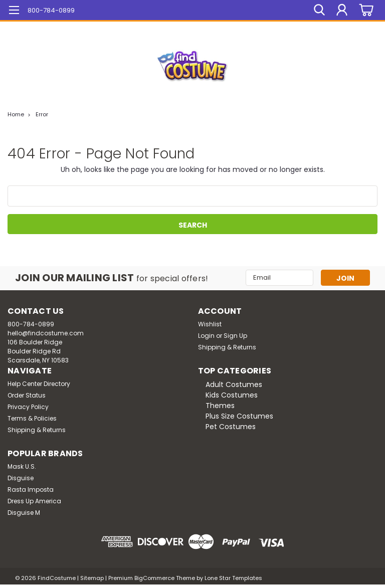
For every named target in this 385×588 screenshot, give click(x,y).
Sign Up (235, 336)
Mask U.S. (22, 466)
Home (16, 114)
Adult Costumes (234, 384)
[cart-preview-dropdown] (365, 10)
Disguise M (24, 513)
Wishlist (210, 324)
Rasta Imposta (31, 489)
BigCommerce (154, 578)
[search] (319, 10)
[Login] (342, 10)
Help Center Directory (39, 384)
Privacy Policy (28, 407)
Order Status (27, 395)
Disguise (21, 478)
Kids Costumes (232, 395)
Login (206, 336)
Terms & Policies (32, 418)
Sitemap (92, 578)
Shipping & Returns (227, 347)
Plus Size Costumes (239, 416)
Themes (220, 406)
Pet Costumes (231, 427)
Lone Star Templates (233, 578)
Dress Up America (34, 501)
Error (42, 114)
